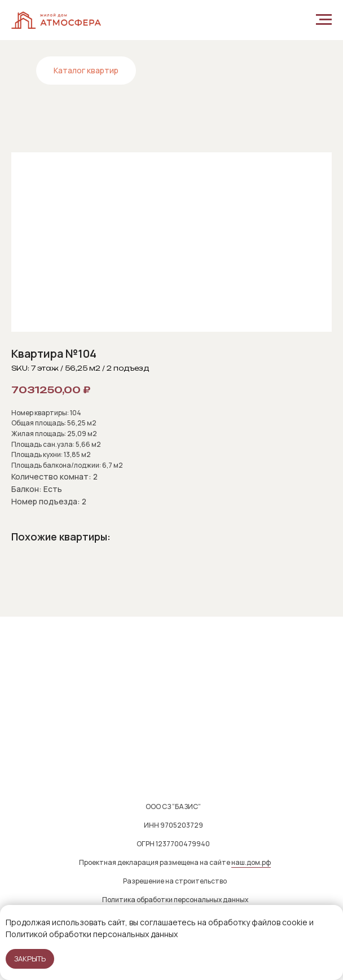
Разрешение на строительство (175, 881)
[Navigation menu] (324, 20)
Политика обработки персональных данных (175, 900)
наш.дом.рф (251, 862)
